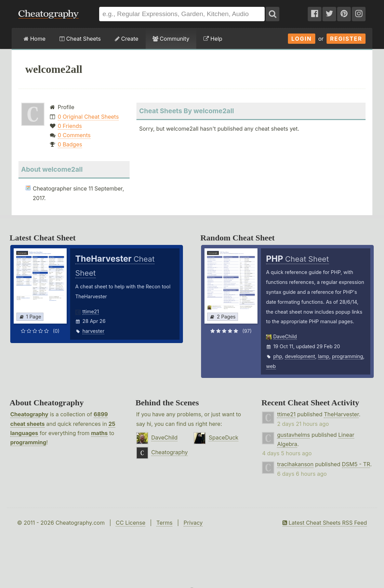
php (278, 356)
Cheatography (29, 414)
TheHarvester (341, 414)
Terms (164, 523)
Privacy (193, 523)
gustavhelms (293, 435)
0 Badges (70, 144)
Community (171, 39)
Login (302, 39)
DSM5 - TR (356, 464)
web (271, 366)
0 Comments (74, 135)
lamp (324, 356)
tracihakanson (295, 464)
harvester (93, 331)
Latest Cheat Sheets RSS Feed (325, 523)
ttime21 (91, 311)
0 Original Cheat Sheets (88, 117)
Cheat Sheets (80, 39)
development (300, 356)
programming (348, 356)
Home (35, 39)
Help (213, 39)
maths (99, 433)
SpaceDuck (223, 437)
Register (346, 39)
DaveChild (285, 336)
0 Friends (70, 126)
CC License (130, 523)
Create (127, 39)
